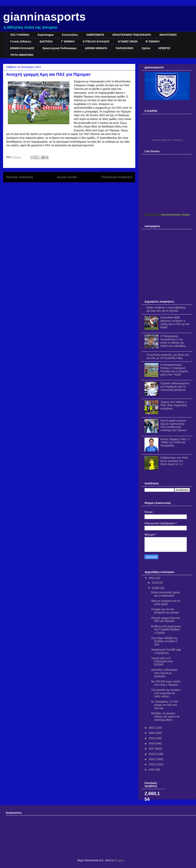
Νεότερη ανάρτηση (20, 177)
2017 (152, 749)
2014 (152, 764)
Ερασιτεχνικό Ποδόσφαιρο (60, 48)
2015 (152, 759)
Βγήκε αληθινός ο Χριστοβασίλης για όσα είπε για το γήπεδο (166, 309)
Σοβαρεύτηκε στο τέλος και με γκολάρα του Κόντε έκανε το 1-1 (174, 461)
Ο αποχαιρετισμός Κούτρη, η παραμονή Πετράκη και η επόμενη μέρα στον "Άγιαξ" (174, 370)
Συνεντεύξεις (70, 35)
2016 (152, 754)
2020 (152, 733)
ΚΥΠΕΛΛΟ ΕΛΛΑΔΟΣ (96, 41)
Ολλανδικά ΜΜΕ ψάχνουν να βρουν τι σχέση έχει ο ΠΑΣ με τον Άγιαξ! (175, 322)
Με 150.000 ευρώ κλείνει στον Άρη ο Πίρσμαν (166, 683)
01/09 (156, 588)
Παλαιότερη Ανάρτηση (117, 177)
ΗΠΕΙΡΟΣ (164, 48)
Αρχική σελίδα (67, 177)
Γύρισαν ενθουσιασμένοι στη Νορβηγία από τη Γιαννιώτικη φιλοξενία (175, 387)
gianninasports (44, 17)
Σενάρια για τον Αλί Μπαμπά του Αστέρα (165, 611)
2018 (152, 743)
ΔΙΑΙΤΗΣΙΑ (46, 41)
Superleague (46, 35)
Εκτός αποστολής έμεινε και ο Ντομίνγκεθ (166, 594)
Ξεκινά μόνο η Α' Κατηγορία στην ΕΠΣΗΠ (162, 661)
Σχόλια (146, 48)
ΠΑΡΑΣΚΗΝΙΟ (125, 48)
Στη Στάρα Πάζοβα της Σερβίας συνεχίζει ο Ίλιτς (164, 641)
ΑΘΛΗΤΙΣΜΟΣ (168, 35)
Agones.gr (176, 215)
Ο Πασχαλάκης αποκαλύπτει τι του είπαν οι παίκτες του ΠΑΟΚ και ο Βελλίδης (173, 341)
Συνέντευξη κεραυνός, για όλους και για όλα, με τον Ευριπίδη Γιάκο (168, 356)
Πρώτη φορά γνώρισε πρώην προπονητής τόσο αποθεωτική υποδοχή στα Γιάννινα (174, 425)
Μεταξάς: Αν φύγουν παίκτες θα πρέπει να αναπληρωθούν (165, 717)
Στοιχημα (186, 215)
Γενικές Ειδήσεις (21, 41)
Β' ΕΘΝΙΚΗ (153, 41)
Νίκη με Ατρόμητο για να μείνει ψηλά (166, 602)
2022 (152, 578)
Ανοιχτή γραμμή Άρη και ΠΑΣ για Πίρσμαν (166, 620)
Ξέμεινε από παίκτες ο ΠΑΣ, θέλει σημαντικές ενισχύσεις (174, 405)
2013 (152, 770)
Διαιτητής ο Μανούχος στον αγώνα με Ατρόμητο (164, 673)
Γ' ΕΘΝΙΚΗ (68, 41)
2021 (152, 728)
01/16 (156, 583)
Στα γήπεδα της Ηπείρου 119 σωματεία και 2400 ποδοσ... (166, 693)
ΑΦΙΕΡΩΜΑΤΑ (95, 35)
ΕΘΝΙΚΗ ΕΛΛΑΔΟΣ (22, 48)
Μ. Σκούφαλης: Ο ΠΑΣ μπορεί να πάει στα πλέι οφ (165, 705)
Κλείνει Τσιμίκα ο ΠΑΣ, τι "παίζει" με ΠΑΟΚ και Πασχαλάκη (175, 442)
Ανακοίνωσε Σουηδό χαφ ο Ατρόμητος (166, 651)
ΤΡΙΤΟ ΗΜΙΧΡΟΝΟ (22, 55)
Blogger (119, 860)
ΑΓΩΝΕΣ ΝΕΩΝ (128, 41)
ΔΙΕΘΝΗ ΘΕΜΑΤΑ (96, 48)
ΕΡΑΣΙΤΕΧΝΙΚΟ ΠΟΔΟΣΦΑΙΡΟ (132, 35)
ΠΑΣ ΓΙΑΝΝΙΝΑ (20, 35)
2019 (152, 738)
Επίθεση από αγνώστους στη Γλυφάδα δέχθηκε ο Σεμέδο (166, 630)
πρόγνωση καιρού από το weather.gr (167, 140)
